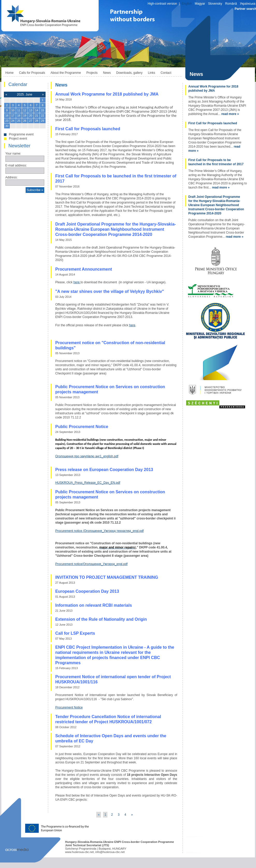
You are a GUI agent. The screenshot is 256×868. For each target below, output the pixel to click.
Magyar (200, 4)
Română (231, 4)
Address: (12, 177)
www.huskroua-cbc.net (80, 852)
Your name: (13, 154)
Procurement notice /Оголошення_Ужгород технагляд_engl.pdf (100, 531)
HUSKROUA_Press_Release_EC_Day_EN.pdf (88, 483)
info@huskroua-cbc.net (110, 852)
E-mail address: (16, 165)
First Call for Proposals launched (88, 129)
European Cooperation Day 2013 (87, 591)
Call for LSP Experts (75, 633)
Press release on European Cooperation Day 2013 (104, 470)
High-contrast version (162, 4)
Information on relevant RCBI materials (94, 605)
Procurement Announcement (84, 269)
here (77, 282)
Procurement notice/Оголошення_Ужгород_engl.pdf (92, 564)
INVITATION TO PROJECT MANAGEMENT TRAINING (107, 577)
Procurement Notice (69, 707)
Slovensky (215, 4)
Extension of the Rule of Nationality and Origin (101, 619)
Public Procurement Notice (82, 427)
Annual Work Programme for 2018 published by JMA (107, 94)
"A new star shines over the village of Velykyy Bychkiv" (110, 291)
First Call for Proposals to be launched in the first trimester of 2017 (216, 162)
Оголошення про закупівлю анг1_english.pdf (87, 456)
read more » (230, 114)
